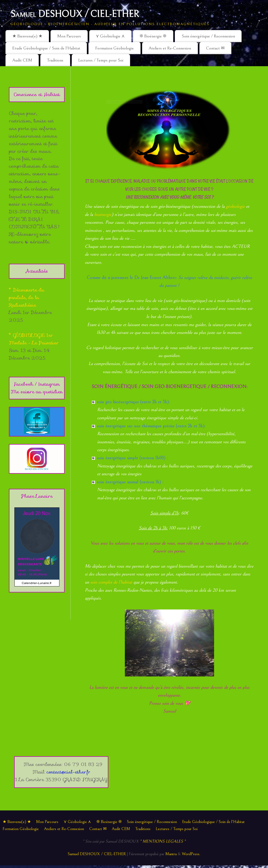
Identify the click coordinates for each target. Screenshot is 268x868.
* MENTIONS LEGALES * (163, 841)
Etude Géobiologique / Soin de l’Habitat (46, 48)
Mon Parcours (69, 36)
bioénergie (103, 214)
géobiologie (235, 206)
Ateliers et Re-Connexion (170, 48)
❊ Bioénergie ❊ (153, 36)
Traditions (55, 60)
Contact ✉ (215, 48)
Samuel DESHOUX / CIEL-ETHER (75, 14)
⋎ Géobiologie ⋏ (110, 36)
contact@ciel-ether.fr (68, 772)
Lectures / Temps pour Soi (101, 60)
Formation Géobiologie (115, 48)
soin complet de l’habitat (111, 582)
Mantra (171, 854)
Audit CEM (22, 60)
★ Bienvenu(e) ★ (27, 36)
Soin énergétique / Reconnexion (208, 36)
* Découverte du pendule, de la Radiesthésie (27, 298)
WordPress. (191, 854)
